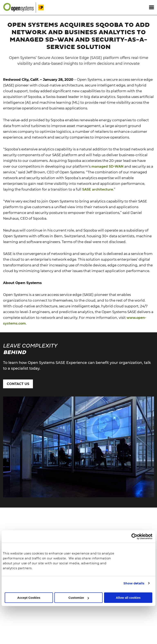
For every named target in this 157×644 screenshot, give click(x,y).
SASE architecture (98, 189)
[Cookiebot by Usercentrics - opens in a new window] (134, 537)
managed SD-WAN (107, 166)
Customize (79, 598)
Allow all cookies (128, 598)
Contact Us (18, 384)
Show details (134, 583)
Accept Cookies (29, 598)
